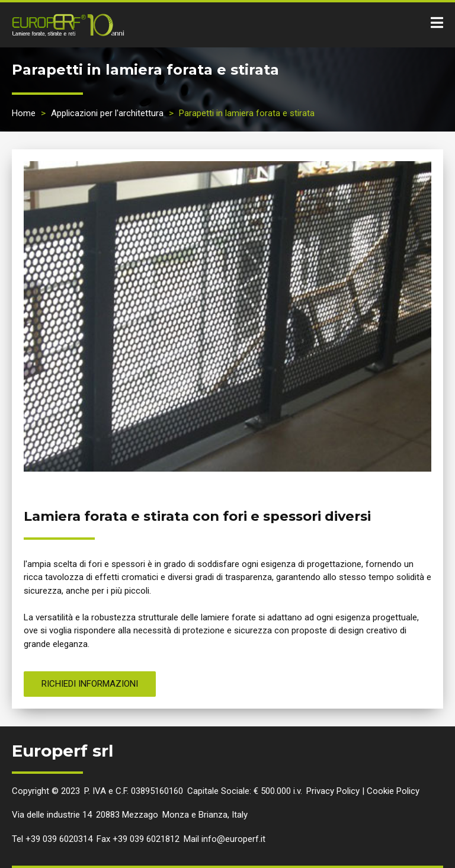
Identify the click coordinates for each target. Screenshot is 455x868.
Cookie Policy (393, 791)
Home (24, 113)
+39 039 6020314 (59, 839)
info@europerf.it (233, 839)
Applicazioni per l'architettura (107, 113)
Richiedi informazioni (90, 684)
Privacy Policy (333, 791)
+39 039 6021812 (146, 839)
